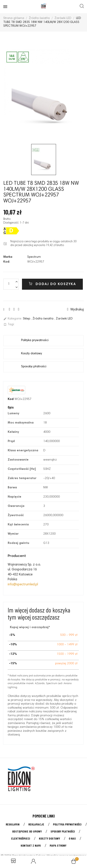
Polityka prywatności (67, 824)
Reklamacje (36, 824)
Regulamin (13, 824)
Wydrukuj (75, 309)
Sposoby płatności (63, 831)
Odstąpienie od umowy (27, 831)
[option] (43, 89)
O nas (72, 838)
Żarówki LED (64, 319)
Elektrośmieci (21, 838)
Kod (11, 399)
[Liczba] (11, 284)
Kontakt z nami (31, 845)
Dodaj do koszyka (52, 284)
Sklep (27, 319)
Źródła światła (43, 319)
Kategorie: (13, 319)
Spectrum (34, 257)
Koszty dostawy (49, 838)
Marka (8, 257)
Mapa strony (58, 845)
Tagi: (9, 325)
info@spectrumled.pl (23, 585)
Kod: (7, 262)
